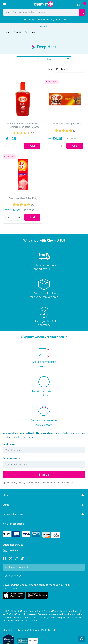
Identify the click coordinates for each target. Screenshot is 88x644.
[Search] (82, 12)
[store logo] (44, 4)
